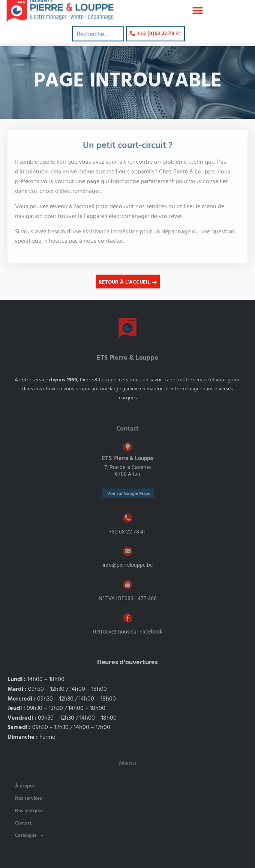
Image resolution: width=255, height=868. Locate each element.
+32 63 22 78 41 (127, 532)
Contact (23, 823)
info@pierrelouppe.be (128, 565)
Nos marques (29, 811)
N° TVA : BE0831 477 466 (128, 598)
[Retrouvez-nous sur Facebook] (128, 618)
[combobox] (98, 29)
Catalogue (29, 836)
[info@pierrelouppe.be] (128, 551)
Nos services (28, 799)
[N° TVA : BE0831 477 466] (128, 585)
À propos (25, 786)
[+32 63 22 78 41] (128, 518)
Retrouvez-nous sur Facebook (128, 632)
